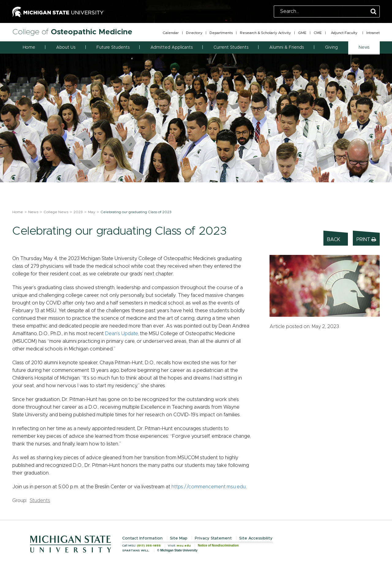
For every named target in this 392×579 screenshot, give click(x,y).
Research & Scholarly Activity (265, 33)
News (33, 212)
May (92, 212)
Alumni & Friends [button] (286, 47)
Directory (194, 33)
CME (318, 33)
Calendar (171, 33)
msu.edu (184, 546)
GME (302, 33)
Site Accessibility (256, 538)
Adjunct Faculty (344, 33)
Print (366, 239)
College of (72, 32)
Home (29, 47)
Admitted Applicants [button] (171, 47)
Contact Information (142, 538)
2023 (78, 212)
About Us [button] (66, 47)
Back (334, 240)
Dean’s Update (121, 334)
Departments (221, 33)
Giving (331, 47)
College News (56, 212)
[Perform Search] (373, 12)
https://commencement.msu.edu (209, 487)
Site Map (179, 538)
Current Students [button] (231, 47)
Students (40, 501)
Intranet (373, 33)
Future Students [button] (113, 47)
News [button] (364, 47)
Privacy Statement (213, 538)
